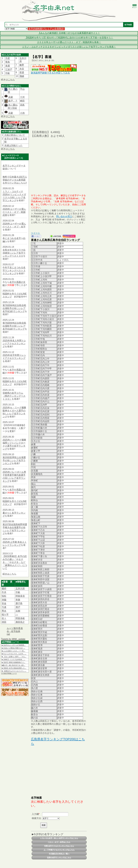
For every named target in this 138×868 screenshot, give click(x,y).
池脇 (4, 600)
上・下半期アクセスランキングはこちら (59, 850)
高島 (22, 105)
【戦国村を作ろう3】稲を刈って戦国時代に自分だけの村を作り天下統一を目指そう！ (69, 38)
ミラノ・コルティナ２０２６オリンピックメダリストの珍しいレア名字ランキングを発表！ (69, 47)
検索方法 (36, 818)
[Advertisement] (59, 102)
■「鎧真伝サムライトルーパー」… (14, 671)
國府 (4, 588)
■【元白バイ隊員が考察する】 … (13, 648)
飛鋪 (22, 76)
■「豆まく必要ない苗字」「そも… (14, 657)
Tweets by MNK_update (13, 639)
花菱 (9, 97)
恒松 (4, 596)
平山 (22, 89)
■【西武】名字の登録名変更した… (14, 668)
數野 (22, 65)
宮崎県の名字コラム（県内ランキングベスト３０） (14, 396)
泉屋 (8, 66)
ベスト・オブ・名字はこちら (59, 842)
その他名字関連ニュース (9, 673)
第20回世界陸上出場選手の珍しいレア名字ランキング (14, 460)
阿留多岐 (20, 618)
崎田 (22, 101)
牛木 (4, 592)
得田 (4, 622)
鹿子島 (19, 603)
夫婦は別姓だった (13, 145)
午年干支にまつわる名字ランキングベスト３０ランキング (14, 270)
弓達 (4, 607)
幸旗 (18, 600)
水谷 (22, 69)
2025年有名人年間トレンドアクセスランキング (14, 344)
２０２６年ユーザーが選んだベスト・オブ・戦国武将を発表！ (69, 42)
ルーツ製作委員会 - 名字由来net (15, 631)
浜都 (18, 611)
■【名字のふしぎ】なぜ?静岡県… (14, 645)
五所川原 (20, 588)
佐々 (4, 618)
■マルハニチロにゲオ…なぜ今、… (14, 654)
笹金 (4, 603)
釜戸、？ (13, 101)
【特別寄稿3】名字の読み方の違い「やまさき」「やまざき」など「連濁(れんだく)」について (15, 562)
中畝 (8, 73)
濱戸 (18, 607)
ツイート (36, 233)
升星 (8, 58)
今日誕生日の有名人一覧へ (59, 854)
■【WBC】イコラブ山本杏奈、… (13, 659)
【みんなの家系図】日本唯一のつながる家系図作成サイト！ (69, 33)
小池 (22, 113)
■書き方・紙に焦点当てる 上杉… (13, 665)
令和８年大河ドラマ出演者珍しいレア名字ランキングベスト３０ (14, 253)
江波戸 (9, 69)
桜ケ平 (5, 615)
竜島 (8, 62)
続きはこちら (9, 574)
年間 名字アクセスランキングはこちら (59, 846)
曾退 (22, 72)
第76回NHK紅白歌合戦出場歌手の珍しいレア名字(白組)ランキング (14, 326)
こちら (11, 80)
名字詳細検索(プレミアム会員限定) (46, 29)
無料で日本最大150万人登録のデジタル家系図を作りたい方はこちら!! (15, 180)
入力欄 (35, 814)
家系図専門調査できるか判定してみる (50, 73)
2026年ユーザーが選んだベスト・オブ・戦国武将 (14, 212)
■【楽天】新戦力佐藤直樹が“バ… (13, 662)
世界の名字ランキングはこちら (59, 858)
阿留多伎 (20, 596)
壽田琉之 (20, 622)
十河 (22, 97)
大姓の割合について (15, 135)
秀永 (4, 611)
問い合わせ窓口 (64, 216)
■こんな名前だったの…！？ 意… (13, 651)
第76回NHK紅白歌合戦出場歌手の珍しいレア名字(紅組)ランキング (14, 308)
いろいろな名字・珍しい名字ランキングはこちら (59, 838)
